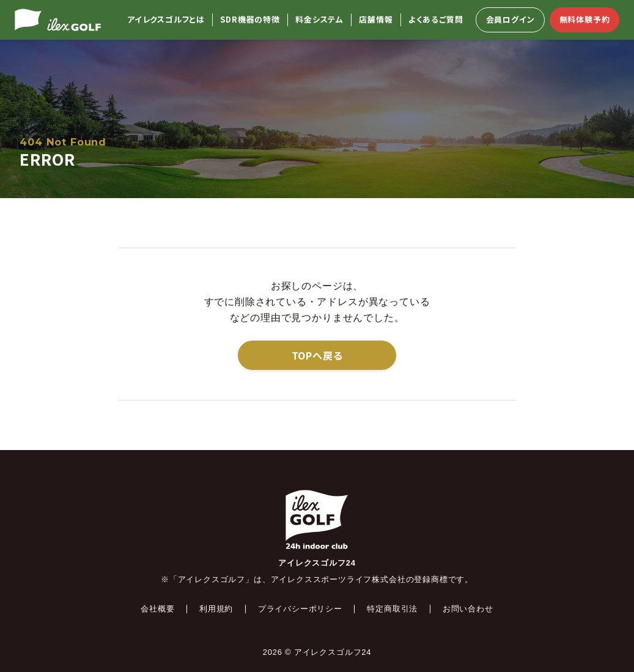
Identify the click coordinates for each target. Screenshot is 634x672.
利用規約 (216, 609)
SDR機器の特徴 (250, 20)
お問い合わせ (468, 609)
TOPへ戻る (317, 355)
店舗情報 (376, 20)
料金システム (319, 20)
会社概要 (157, 609)
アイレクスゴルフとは (166, 20)
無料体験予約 (585, 19)
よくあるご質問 (436, 20)
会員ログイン (511, 19)
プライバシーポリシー (300, 609)
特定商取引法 (392, 609)
